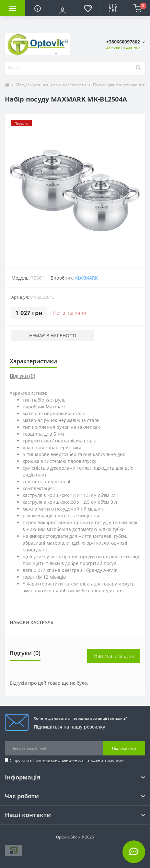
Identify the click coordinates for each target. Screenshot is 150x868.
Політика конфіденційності (59, 760)
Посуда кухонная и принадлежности (51, 85)
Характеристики (33, 361)
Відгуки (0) (23, 376)
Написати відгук (114, 656)
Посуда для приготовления (119, 85)
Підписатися (124, 748)
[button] (62, 11)
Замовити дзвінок (123, 47)
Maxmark (87, 278)
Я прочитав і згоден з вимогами (67, 760)
